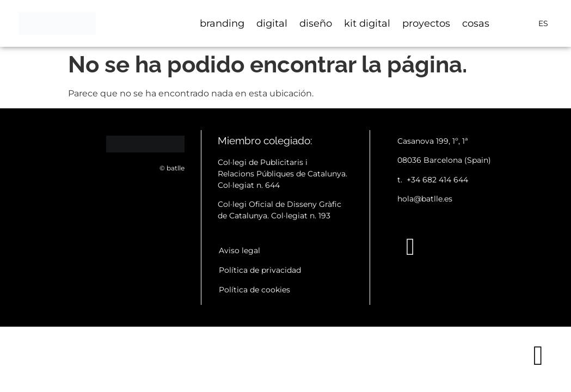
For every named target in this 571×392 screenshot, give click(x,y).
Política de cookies (254, 290)
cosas (476, 23)
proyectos (426, 23)
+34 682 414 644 (437, 180)
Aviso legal (240, 250)
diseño (316, 23)
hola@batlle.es (425, 199)
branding (222, 23)
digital (272, 23)
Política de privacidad (260, 270)
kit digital (367, 23)
